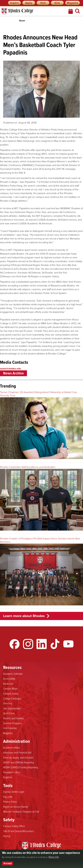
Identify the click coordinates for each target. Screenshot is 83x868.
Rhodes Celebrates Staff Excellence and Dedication (28, 467)
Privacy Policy (10, 802)
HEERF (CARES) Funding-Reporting (21, 767)
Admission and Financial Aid (17, 752)
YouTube (68, 644)
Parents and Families (14, 718)
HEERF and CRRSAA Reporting (18, 762)
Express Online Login (14, 792)
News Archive (13, 373)
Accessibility (9, 678)
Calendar (71, 11)
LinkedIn (42, 644)
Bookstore (8, 684)
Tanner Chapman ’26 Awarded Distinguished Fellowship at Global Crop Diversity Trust (38, 394)
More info (54, 857)
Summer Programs (13, 723)
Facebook (15, 644)
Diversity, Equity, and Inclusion (18, 757)
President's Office (12, 772)
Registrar (8, 777)
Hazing (7, 836)
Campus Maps (10, 688)
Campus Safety (11, 693)
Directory (8, 703)
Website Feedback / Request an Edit (21, 811)
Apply (29, 3)
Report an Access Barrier (16, 807)
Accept (8, 863)
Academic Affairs (12, 747)
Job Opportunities (12, 708)
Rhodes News (32, 11)
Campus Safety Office (14, 826)
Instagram (28, 644)
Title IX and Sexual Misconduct (18, 831)
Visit (43, 3)
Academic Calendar (13, 674)
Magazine (73, 3)
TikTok (55, 644)
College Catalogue (12, 698)
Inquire (14, 3)
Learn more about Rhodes (24, 616)
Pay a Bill (8, 797)
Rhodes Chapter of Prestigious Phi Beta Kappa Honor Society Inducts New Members (40, 540)
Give (57, 3)
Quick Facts (9, 713)
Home (22, 21)
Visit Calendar (10, 728)
